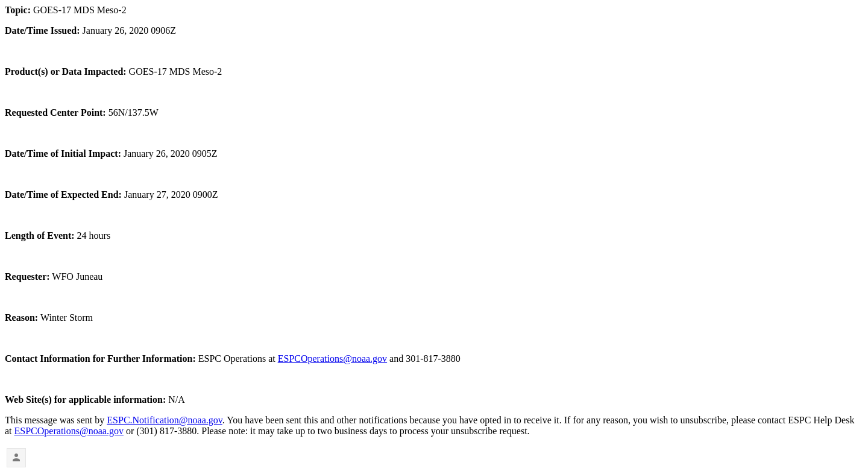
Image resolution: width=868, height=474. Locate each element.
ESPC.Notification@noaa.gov (164, 420)
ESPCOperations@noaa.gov (332, 359)
